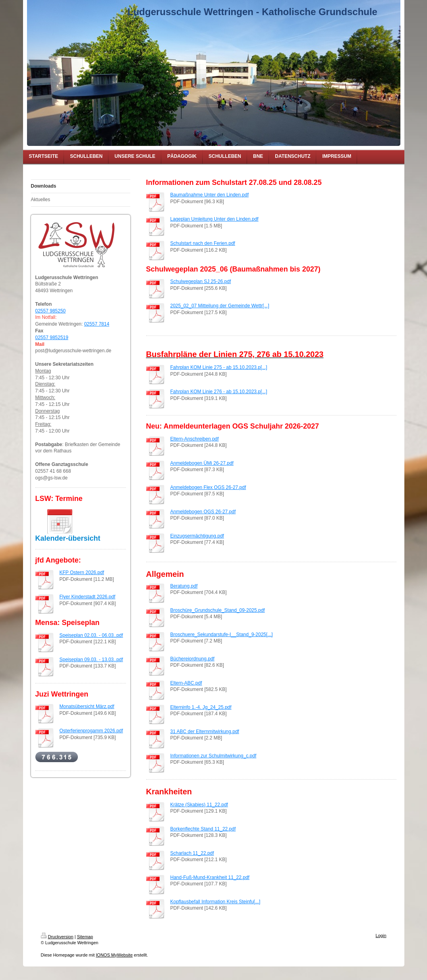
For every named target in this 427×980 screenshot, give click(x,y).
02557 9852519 (52, 338)
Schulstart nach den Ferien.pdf (203, 243)
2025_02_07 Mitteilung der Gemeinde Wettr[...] (220, 306)
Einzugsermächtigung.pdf (197, 536)
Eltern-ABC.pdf (186, 683)
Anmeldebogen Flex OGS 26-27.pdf (208, 487)
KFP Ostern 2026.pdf (82, 572)
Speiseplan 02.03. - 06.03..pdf (91, 635)
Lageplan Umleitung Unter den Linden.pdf (214, 219)
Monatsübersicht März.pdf (87, 706)
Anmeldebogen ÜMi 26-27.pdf (202, 463)
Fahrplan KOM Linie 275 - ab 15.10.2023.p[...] (219, 367)
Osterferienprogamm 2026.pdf (91, 731)
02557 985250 (51, 311)
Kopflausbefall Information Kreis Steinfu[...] (215, 902)
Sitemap (85, 937)
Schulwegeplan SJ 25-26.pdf (201, 281)
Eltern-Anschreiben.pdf (195, 439)
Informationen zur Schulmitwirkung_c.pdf (213, 756)
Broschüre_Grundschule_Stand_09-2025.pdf (218, 610)
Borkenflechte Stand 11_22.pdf (203, 829)
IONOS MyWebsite (114, 955)
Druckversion (57, 937)
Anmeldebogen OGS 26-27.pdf (203, 512)
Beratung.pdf (184, 586)
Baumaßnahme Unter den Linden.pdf (210, 195)
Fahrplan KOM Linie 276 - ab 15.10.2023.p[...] (219, 392)
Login (381, 935)
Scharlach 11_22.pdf (192, 853)
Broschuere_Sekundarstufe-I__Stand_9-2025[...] (222, 635)
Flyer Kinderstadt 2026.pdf (88, 597)
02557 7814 (97, 324)
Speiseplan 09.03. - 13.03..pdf (91, 660)
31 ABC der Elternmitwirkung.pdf (205, 732)
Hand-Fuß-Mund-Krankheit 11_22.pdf (210, 877)
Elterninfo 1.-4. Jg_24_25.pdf (201, 707)
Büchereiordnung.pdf (192, 659)
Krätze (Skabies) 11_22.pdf (199, 805)
